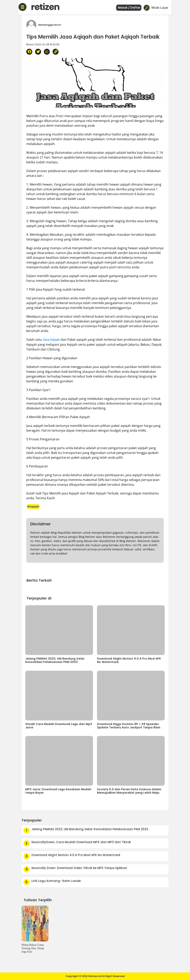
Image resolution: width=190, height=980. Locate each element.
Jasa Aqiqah (51, 340)
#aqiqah (33, 507)
